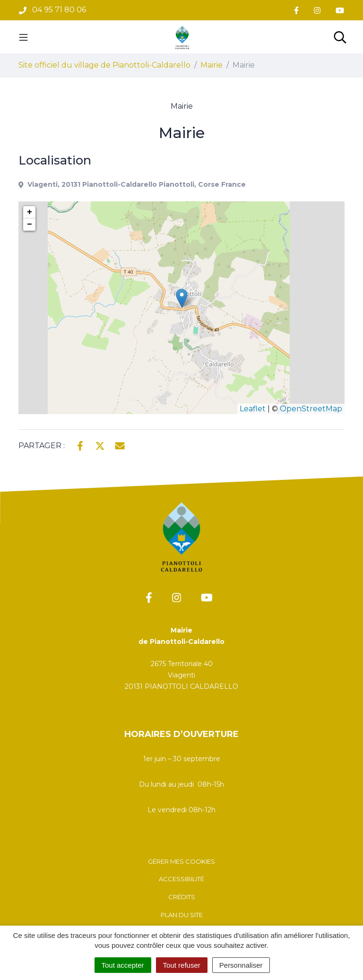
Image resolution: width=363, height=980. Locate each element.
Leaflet (253, 409)
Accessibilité (181, 879)
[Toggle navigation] (23, 37)
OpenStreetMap (311, 409)
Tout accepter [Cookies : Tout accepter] (123, 965)
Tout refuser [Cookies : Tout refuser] (182, 965)
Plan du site (182, 915)
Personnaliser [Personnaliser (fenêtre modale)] (241, 965)
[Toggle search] (340, 37)
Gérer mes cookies (181, 861)
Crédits (182, 897)
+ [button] (30, 212)
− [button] (30, 225)
